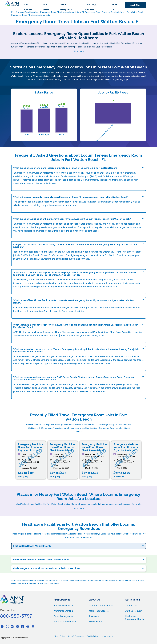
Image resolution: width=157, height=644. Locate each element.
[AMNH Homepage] (12, 4)
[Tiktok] (23, 626)
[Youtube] (28, 626)
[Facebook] (2, 626)
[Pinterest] (18, 626)
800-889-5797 (16, 616)
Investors (94, 616)
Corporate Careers (99, 611)
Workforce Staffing (63, 611)
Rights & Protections (76, 636)
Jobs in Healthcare (63, 605)
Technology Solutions (91, 7)
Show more (79, 51)
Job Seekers (28, 7)
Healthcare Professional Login (134, 618)
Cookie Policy (93, 636)
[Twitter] (7, 626)
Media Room (96, 621)
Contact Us (131, 605)
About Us (115, 7)
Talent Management (66, 7)
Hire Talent (46, 7)
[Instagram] (33, 626)
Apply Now (135, 5)
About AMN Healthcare (101, 605)
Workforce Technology (65, 621)
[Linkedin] (12, 626)
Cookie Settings (107, 636)
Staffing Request (134, 611)
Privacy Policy (59, 636)
